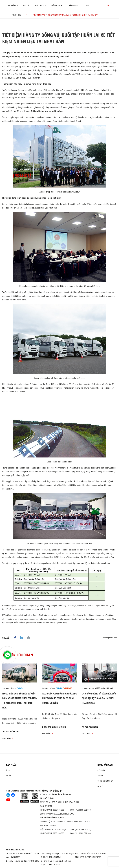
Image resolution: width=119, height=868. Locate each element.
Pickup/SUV (67, 688)
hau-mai (109, 688)
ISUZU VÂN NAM (105, 765)
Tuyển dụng (73, 6)
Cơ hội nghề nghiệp (105, 781)
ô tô (8, 770)
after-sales (100, 688)
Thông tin (14, 732)
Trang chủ (17, 15)
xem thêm (8, 738)
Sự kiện (63, 727)
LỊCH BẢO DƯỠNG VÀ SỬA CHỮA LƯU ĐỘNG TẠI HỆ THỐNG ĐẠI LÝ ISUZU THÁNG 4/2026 (99, 698)
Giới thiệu (101, 770)
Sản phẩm (11, 765)
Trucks (20, 688)
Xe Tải (8, 776)
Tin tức (26, 6)
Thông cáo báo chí (50, 727)
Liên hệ (86, 6)
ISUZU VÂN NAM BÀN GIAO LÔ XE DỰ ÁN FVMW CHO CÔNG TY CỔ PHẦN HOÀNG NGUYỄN (59, 698)
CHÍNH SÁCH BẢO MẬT (16, 850)
